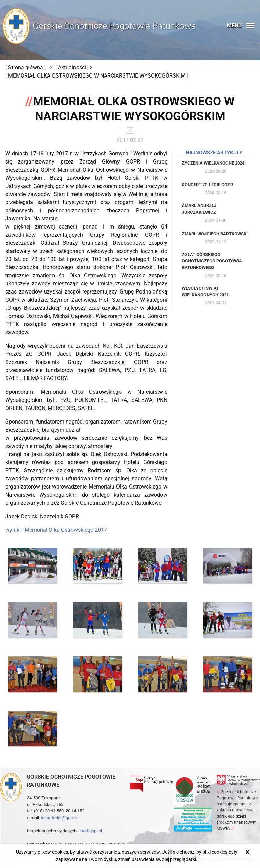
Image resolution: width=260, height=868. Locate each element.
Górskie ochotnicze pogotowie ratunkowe (71, 781)
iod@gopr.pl (91, 831)
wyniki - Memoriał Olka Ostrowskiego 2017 (56, 530)
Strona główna (26, 68)
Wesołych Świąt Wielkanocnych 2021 (205, 292)
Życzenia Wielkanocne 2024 (213, 163)
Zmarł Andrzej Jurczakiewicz (199, 209)
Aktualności (73, 68)
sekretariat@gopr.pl (60, 818)
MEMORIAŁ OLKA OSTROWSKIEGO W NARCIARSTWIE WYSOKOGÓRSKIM (97, 76)
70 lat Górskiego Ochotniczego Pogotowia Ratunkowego (212, 261)
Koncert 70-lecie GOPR (207, 185)
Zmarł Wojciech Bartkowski (215, 234)
